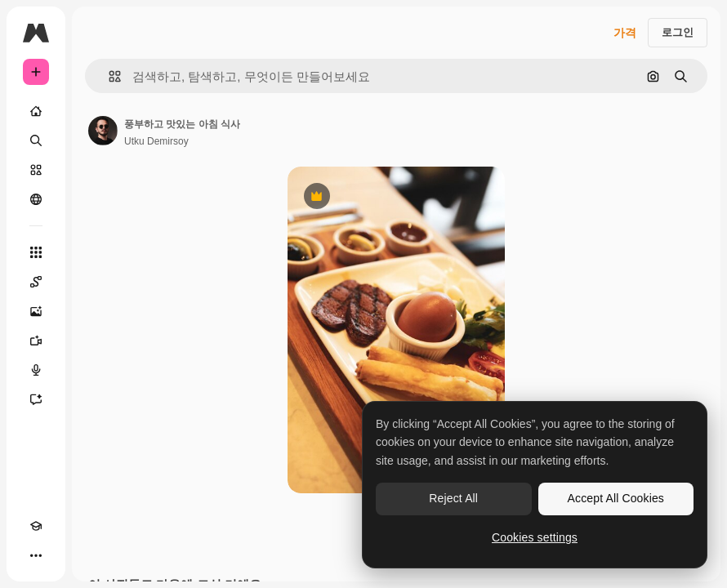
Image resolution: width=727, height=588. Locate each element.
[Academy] (36, 526)
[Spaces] (36, 282)
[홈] (36, 111)
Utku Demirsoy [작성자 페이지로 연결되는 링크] (156, 141)
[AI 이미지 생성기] (36, 311)
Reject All (453, 498)
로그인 (678, 32)
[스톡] (36, 170)
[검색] (36, 140)
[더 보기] (36, 555)
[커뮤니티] (36, 199)
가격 (625, 33)
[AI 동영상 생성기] (36, 341)
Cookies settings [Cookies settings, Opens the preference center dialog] (535, 537)
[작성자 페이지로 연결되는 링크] (103, 131)
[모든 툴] (36, 252)
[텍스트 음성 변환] (36, 370)
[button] (108, 76)
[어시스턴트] (36, 399)
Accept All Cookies (616, 498)
